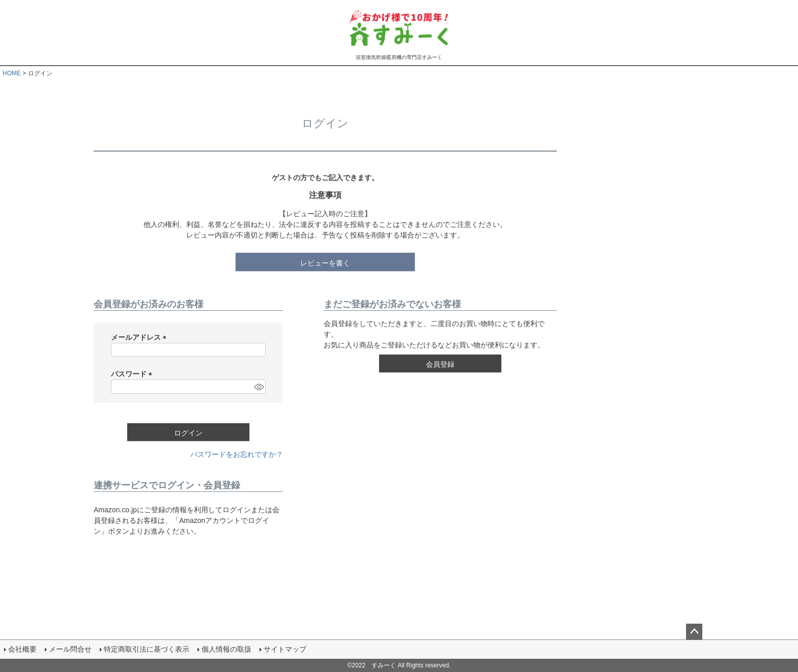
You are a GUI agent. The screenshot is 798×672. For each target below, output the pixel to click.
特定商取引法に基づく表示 (147, 649)
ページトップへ (694, 632)
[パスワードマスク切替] (258, 387)
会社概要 (22, 649)
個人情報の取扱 (226, 649)
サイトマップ (285, 649)
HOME (12, 73)
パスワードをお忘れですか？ (237, 454)
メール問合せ (70, 649)
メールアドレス (140, 337)
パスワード (133, 374)
